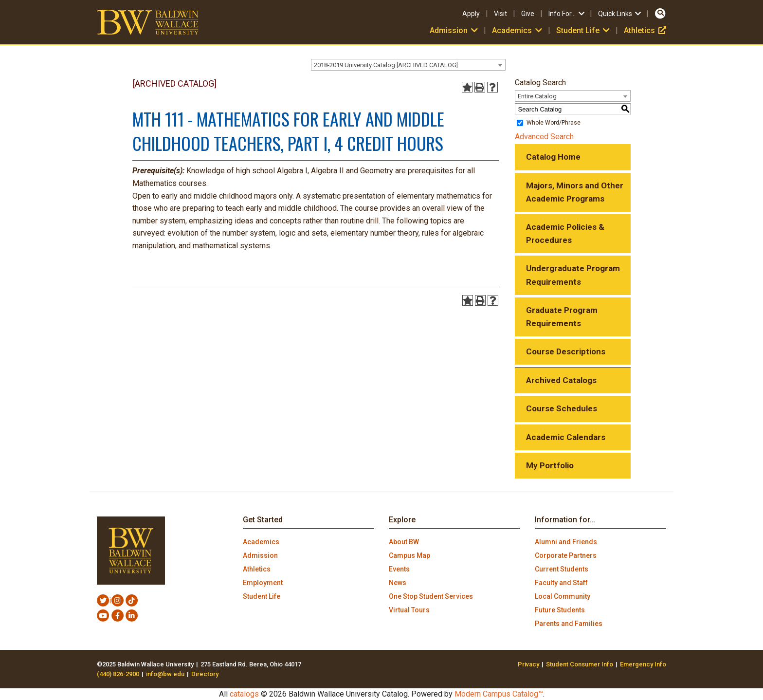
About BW (404, 542)
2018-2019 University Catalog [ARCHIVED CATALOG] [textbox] (386, 65)
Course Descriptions (566, 351)
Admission (455, 30)
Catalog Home (553, 157)
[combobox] (408, 65)
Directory (205, 674)
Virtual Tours (409, 610)
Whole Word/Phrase (554, 123)
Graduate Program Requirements (562, 317)
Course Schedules (562, 408)
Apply (471, 14)
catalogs (244, 694)
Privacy (528, 664)
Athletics (645, 30)
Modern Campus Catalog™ (499, 694)
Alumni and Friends (566, 542)
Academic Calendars (566, 437)
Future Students (560, 610)
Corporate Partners (566, 555)
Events (399, 569)
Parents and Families (569, 624)
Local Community (563, 596)
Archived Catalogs (561, 380)
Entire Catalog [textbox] (537, 96)
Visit (500, 14)
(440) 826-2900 (118, 674)
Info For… (567, 14)
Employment (263, 583)
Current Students (562, 569)
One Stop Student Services (431, 596)
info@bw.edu (165, 674)
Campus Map (409, 555)
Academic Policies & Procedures (565, 233)
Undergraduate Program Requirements (573, 275)
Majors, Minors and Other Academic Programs (575, 192)
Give (528, 14)
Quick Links (620, 14)
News (398, 583)
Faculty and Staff (561, 583)
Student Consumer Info (580, 664)
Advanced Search (544, 137)
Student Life (584, 30)
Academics (518, 30)
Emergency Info (643, 664)
